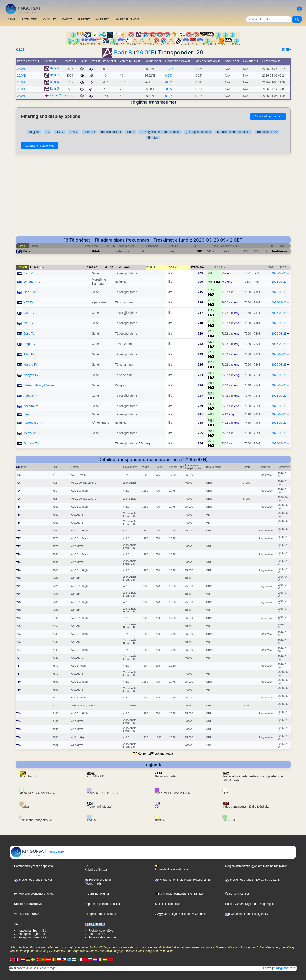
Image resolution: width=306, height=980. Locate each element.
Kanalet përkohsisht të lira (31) (179, 894)
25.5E (285, 50)
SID (200, 251)
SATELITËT (29, 20)
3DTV (74, 132)
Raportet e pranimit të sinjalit (103, 904)
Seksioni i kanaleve (167, 904)
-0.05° (169, 89)
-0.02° (169, 82)
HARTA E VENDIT (128, 20)
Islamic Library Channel (39, 385)
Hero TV (29, 414)
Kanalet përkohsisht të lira (234, 132)
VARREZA (103, 20)
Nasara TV (30, 365)
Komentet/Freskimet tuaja (155, 754)
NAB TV (28, 323)
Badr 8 (123, 52)
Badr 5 (54, 89)
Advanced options (268, 116)
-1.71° (169, 69)
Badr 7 (54, 75)
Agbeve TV (31, 396)
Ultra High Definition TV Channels (181, 914)
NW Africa (126, 268)
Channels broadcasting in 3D (247, 914)
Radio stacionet (111, 132)
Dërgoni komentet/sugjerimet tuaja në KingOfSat (256, 866)
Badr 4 (54, 69)
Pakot (229, 904)
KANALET (50, 20)
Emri (27, 251)
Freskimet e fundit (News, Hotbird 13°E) (183, 880)
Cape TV (29, 313)
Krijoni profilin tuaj (96, 868)
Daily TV (29, 333)
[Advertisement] (153, 195)
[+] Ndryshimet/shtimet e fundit (160, 132)
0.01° (169, 96)
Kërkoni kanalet (237, 894)
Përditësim (279, 251)
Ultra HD (89, 132)
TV (48, 132)
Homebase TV (33, 423)
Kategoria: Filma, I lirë (32, 937)
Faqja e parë (37, 852)
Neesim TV (31, 406)
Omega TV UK (33, 282)
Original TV (31, 443)
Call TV (28, 273)
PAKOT (67, 20)
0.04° (169, 76)
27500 (195, 268)
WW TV (28, 302)
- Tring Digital (265, 904)
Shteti (96, 251)
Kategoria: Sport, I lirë (32, 931)
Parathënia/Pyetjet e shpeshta (34, 866)
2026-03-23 (279, 273)
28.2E (21, 50)
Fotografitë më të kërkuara (102, 914)
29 (112, 268)
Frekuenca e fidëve (101, 931)
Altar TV (29, 354)
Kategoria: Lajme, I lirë (33, 934)
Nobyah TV (31, 375)
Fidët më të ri (97, 934)
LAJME (10, 20)
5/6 (202, 268)
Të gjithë (34, 132)
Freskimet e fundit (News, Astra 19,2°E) (253, 880)
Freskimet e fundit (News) (33, 880)
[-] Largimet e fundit (198, 132)
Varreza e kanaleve (27, 914)
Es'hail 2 (55, 96)
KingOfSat (283, 968)
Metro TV (30, 433)
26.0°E (145, 52)
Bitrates (153, 138)
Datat (131, 132)
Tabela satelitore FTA (102, 937)
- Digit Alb (249, 904)
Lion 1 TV (30, 292)
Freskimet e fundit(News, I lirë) (99, 882)
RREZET (84, 20)
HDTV (60, 132)
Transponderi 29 (267, 132)
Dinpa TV (29, 344)
